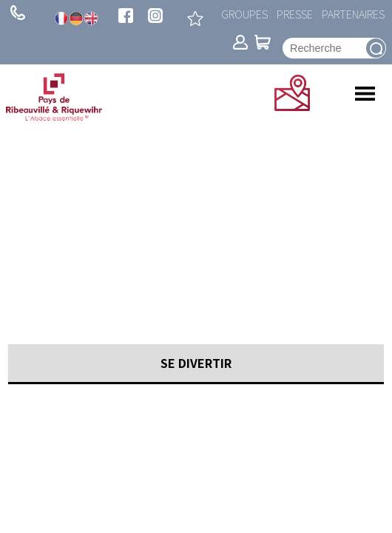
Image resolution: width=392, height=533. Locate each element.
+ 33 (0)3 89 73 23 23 (18, 13)
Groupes (244, 14)
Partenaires (353, 14)
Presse (295, 14)
